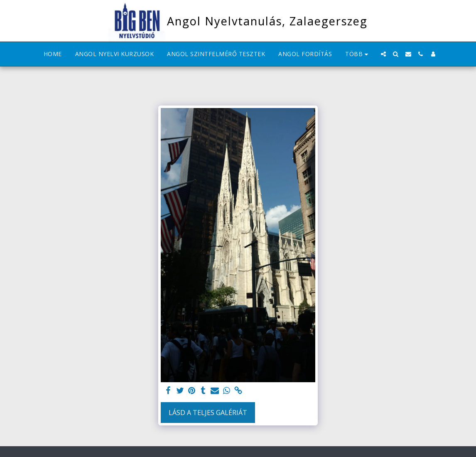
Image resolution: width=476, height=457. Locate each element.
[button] (383, 54)
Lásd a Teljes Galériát (208, 413)
